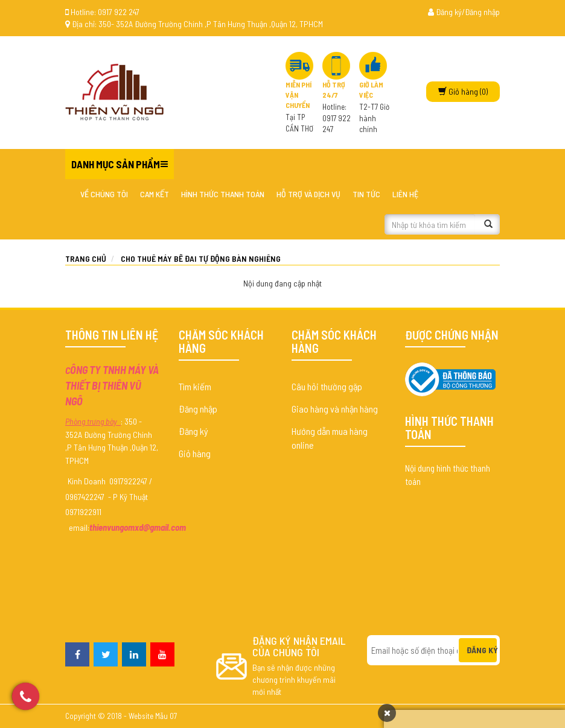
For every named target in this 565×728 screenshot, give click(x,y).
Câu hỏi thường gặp (327, 386)
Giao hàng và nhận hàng (335, 409)
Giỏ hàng (195, 453)
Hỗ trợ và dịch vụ (308, 194)
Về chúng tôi (104, 194)
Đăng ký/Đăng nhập (464, 12)
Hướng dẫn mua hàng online (330, 438)
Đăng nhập (198, 409)
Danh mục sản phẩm (116, 164)
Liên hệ (405, 194)
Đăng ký (193, 431)
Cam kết (155, 194)
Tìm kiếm (195, 386)
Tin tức (366, 194)
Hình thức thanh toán (223, 194)
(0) (463, 91)
